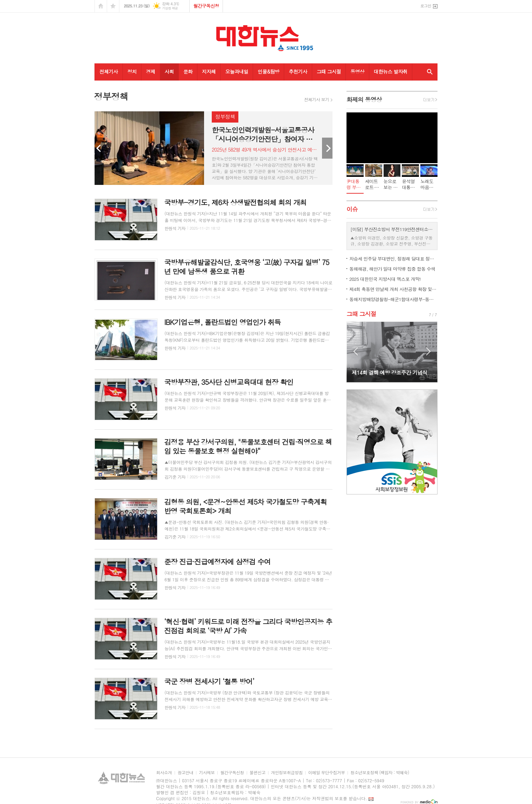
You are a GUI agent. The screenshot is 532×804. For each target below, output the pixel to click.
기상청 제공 (170, 8)
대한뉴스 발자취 (391, 71)
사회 (169, 71)
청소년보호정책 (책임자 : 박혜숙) (380, 773)
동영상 (357, 71)
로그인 (426, 6)
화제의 (364, 99)
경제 (150, 71)
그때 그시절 (329, 71)
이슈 (352, 209)
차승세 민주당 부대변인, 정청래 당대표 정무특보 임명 (393, 259)
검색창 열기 (428, 72)
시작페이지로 (101, 6)
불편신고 (257, 773)
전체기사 (109, 71)
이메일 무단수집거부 (326, 773)
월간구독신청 (206, 6)
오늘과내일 (237, 71)
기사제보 (207, 773)
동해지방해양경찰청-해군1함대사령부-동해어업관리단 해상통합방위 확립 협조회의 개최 (393, 299)
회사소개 (164, 773)
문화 (188, 71)
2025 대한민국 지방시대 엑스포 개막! (385, 279)
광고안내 (185, 773)
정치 (132, 71)
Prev (100, 148)
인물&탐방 (268, 71)
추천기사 (298, 71)
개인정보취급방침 (287, 773)
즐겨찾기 (113, 6)
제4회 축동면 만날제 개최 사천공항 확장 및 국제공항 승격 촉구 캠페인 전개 (393, 289)
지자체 (209, 71)
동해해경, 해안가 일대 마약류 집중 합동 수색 (392, 269)
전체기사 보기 (317, 99)
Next (327, 148)
